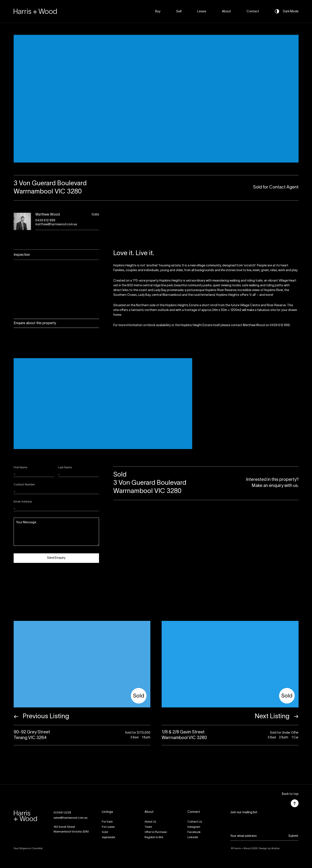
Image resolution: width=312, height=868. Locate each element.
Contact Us (195, 822)
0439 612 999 (45, 221)
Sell (179, 11)
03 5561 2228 (62, 813)
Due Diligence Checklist (28, 848)
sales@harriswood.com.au (71, 818)
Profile (95, 214)
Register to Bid (154, 837)
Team (148, 827)
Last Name (65, 468)
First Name (20, 468)
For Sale (107, 822)
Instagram (194, 827)
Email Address (23, 502)
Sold (105, 832)
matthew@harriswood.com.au (56, 225)
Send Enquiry (56, 558)
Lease (202, 11)
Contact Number (24, 485)
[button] (290, 794)
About (226, 11)
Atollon (275, 848)
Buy (158, 11)
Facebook (194, 832)
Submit (293, 836)
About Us (150, 822)
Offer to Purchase (156, 832)
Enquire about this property (35, 323)
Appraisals (108, 837)
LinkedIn (193, 837)
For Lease (108, 827)
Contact (253, 11)
